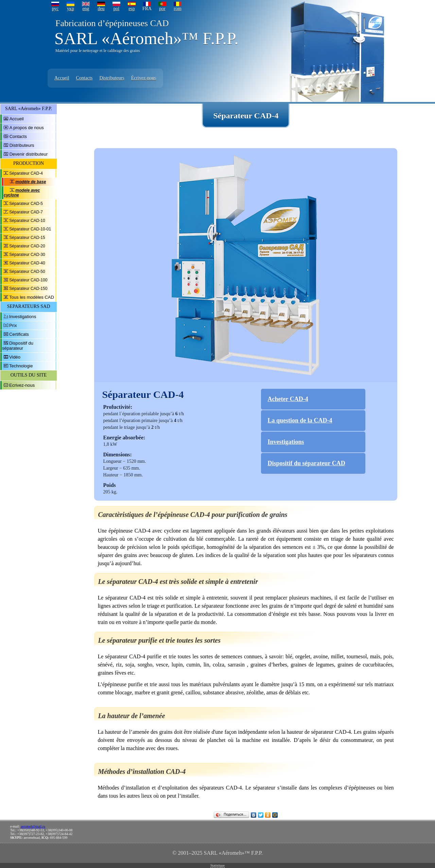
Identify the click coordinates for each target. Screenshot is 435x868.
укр (71, 9)
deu (101, 9)
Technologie (21, 366)
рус (55, 9)
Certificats (19, 334)
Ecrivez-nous (22, 385)
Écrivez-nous (144, 78)
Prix (13, 325)
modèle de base (31, 182)
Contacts (84, 78)
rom (178, 9)
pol (117, 9)
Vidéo (15, 357)
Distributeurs (112, 78)
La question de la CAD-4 (300, 420)
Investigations (23, 317)
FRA (147, 9)
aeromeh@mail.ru (33, 826)
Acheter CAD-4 (288, 399)
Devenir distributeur (29, 154)
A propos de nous (27, 128)
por (162, 9)
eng (86, 9)
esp (132, 9)
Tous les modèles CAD (32, 297)
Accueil (62, 78)
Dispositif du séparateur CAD (307, 463)
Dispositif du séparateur (18, 346)
